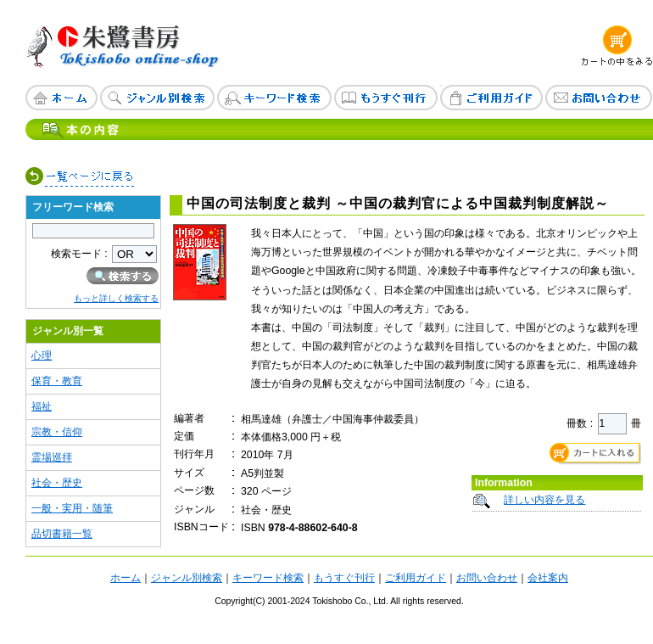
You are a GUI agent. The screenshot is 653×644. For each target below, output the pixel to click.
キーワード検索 (268, 578)
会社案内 (548, 578)
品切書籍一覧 (62, 534)
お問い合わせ (487, 578)
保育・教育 (57, 381)
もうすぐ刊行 (344, 578)
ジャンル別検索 (187, 578)
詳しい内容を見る (544, 500)
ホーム (126, 578)
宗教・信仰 (57, 432)
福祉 (42, 406)
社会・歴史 (57, 483)
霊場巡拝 (52, 457)
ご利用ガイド (416, 578)
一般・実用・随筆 (72, 508)
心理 (42, 356)
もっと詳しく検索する (116, 298)
